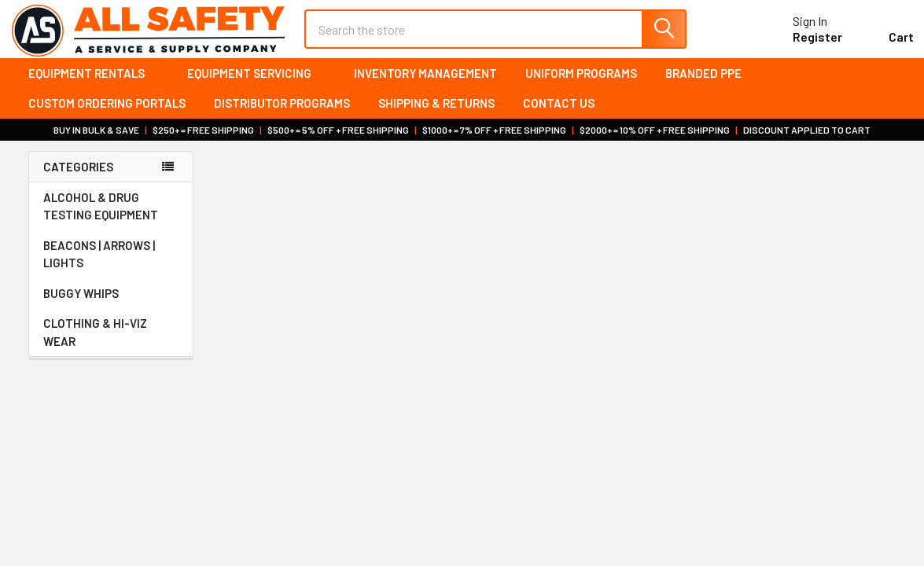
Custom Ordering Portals (107, 117)
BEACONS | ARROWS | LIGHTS (111, 268)
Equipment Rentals (94, 86)
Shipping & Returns (436, 117)
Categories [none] (78, 180)
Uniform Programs (581, 86)
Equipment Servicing (256, 86)
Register (799, 46)
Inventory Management (425, 86)
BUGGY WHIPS (111, 307)
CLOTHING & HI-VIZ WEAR (111, 346)
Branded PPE (703, 86)
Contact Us (559, 117)
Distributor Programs (282, 117)
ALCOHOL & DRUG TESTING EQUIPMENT (101, 221)
